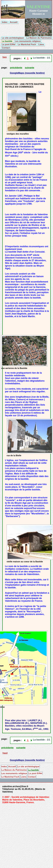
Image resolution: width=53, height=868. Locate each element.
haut (5, 753)
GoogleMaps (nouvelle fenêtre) (27, 73)
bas (5, 57)
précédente (16, 68)
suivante (29, 68)
